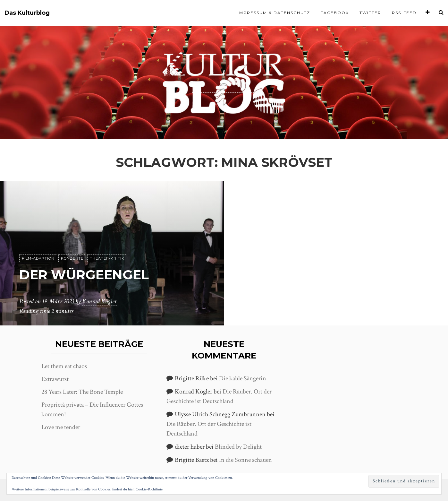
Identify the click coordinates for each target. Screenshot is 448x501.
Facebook (335, 13)
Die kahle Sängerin (243, 378)
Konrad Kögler (99, 301)
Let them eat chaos (64, 366)
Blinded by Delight (238, 447)
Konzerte (72, 258)
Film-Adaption (38, 258)
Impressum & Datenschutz (274, 13)
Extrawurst (55, 379)
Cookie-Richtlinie (149, 489)
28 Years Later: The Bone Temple (82, 392)
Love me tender (61, 427)
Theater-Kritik (107, 258)
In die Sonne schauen (245, 460)
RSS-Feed (404, 13)
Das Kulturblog (27, 13)
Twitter (370, 13)
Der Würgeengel (84, 275)
